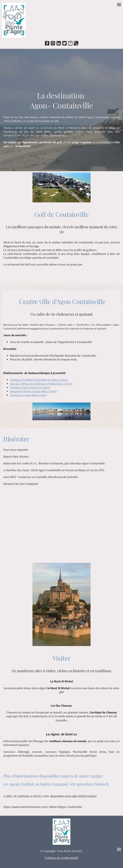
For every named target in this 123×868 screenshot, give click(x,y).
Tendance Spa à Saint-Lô (30, 387)
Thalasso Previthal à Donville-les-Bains (39, 380)
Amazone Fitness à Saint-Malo (33, 391)
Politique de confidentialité (62, 858)
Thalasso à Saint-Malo (28, 395)
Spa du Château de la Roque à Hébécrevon (41, 384)
